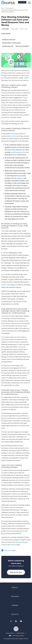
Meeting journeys (22, 46)
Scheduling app (8, 46)
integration (20, 178)
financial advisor (10, 8)
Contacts (15, 614)
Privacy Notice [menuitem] (10, 633)
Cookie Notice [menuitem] (20, 633)
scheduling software (17, 134)
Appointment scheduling (11, 43)
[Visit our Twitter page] (11, 622)
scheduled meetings (8, 340)
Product (15, 588)
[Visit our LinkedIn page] (16, 622)
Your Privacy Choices (16, 636)
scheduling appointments (19, 152)
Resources (15, 597)
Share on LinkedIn (9, 550)
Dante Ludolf (15, 29)
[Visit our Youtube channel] (21, 622)
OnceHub (13, 136)
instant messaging (8, 285)
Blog (3, 8)
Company (15, 605)
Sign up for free (16, 572)
